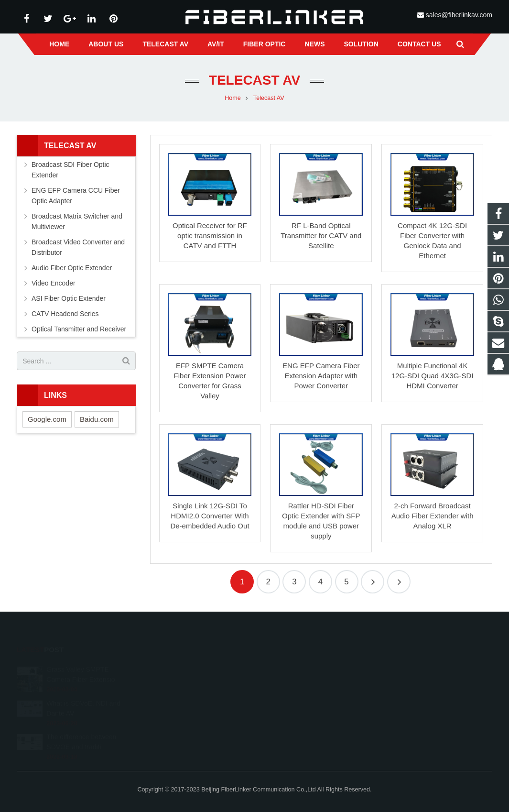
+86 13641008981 (296, 682)
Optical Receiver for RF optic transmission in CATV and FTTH (210, 236)
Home (233, 98)
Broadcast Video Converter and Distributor (78, 247)
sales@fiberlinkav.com (459, 15)
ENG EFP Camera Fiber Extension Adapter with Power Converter (321, 376)
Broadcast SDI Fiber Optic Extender (70, 170)
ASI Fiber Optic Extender (69, 298)
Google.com (47, 419)
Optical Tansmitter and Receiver (79, 329)
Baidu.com (97, 419)
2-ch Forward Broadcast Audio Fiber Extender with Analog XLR (433, 516)
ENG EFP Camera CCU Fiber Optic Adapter (76, 196)
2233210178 (289, 668)
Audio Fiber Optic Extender (72, 268)
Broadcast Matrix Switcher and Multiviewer (77, 221)
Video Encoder (54, 283)
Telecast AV (254, 80)
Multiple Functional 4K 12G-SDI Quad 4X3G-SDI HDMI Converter (433, 376)
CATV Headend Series (65, 314)
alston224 (285, 710)
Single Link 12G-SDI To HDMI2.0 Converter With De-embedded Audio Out (210, 516)
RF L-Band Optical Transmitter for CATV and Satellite (321, 236)
